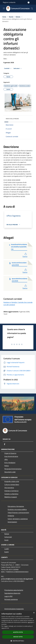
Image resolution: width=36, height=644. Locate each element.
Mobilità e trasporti (11, 497)
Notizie (18, 17)
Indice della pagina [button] (12, 119)
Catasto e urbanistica (11, 494)
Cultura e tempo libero (12, 485)
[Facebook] (5, 444)
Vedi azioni (18, 68)
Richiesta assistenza (11, 599)
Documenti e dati (10, 472)
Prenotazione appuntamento (14, 590)
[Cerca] (32, 9)
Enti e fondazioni (10, 463)
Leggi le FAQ (8, 596)
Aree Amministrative (11, 456)
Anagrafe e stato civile (12, 481)
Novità (11, 17)
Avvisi (6, 540)
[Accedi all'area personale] (29, 2)
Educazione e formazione (16, 506)
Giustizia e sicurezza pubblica (17, 509)
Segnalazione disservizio (12, 593)
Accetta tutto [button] (18, 632)
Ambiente (11, 516)
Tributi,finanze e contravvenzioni (18, 513)
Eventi (7, 552)
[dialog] (18, 627)
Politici (7, 466)
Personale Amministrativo (13, 469)
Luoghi (7, 549)
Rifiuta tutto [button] (18, 637)
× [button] (34, 613)
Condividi (8, 68)
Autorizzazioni (12, 522)
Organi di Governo (10, 453)
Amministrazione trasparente (14, 609)
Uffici (6, 459)
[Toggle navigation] (4, 8)
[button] (18, 641)
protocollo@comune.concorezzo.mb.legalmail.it (17, 579)
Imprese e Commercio (11, 491)
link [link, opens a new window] (8, 628)
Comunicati (8, 537)
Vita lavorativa (9, 488)
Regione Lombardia (9, 2)
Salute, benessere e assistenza (18, 519)
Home (4, 17)
